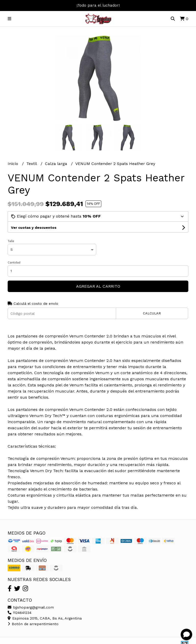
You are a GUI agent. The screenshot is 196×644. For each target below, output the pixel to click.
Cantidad (14, 263)
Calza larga (57, 164)
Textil (32, 164)
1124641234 (20, 613)
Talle (11, 241)
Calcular (152, 313)
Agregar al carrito (98, 286)
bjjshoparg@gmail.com (31, 607)
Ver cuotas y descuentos (34, 228)
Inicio (14, 164)
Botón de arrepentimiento (33, 624)
